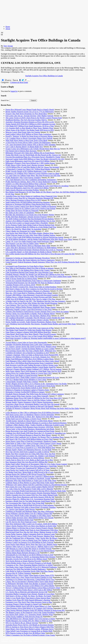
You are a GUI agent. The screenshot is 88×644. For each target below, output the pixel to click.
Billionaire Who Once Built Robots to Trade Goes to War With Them (31, 481)
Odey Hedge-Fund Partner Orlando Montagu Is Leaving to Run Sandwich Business (36, 423)
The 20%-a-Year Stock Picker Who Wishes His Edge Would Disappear (32, 303)
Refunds (19, 641)
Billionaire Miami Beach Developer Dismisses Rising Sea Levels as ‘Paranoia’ (34, 250)
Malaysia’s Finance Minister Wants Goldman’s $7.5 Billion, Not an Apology (34, 369)
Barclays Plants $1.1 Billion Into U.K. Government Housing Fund (30, 499)
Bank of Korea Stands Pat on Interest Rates (21, 279)
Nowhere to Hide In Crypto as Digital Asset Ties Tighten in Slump (30, 540)
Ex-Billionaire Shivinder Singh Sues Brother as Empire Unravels (29, 584)
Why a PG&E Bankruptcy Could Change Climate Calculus (27, 320)
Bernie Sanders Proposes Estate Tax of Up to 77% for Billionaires (30, 112)
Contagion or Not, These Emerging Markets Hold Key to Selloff (29, 565)
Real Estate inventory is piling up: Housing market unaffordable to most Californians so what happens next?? (46, 338)
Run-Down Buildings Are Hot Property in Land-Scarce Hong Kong (30, 386)
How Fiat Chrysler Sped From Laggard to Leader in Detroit (27, 452)
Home (8, 27)
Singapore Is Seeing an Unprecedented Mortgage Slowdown (28, 258)
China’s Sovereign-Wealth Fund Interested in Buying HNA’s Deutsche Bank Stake (36, 491)
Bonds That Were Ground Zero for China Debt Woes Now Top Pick (30, 454)
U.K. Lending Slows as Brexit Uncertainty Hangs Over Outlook (29, 138)
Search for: (5, 100)
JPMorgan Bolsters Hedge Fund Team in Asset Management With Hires (32, 530)
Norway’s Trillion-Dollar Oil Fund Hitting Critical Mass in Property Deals (33, 588)
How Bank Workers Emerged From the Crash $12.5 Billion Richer (30, 476)
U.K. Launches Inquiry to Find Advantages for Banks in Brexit (29, 252)
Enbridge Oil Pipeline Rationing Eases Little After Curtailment (29, 345)
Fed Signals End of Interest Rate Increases (21, 151)
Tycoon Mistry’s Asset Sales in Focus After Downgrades (26, 342)
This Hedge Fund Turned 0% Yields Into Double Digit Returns (29, 330)
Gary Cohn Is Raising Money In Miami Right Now (24, 147)
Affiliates (4, 641)
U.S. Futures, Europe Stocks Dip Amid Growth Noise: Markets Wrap (31, 347)
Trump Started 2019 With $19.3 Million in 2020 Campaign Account (30, 124)
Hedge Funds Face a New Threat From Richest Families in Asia (29, 577)
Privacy (12, 641)
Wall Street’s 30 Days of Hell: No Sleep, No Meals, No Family (29, 596)
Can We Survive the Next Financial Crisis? (21, 522)
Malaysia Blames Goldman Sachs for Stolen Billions (25, 458)
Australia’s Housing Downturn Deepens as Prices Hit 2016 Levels (30, 122)
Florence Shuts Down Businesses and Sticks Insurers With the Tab (30, 497)
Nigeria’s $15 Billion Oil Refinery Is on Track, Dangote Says (28, 357)
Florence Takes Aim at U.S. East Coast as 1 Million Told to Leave (30, 546)
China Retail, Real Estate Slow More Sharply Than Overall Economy (31, 334)
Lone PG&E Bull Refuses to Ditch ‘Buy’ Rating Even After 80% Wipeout (33, 417)
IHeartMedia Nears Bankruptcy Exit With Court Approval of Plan (30, 328)
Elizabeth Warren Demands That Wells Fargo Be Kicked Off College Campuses (35, 394)
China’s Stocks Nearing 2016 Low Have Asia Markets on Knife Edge (31, 526)
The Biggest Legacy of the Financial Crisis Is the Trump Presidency (30, 612)
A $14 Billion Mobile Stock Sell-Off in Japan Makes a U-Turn (28, 606)
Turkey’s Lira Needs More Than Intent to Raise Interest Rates (28, 598)
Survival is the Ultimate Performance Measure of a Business (28, 291)
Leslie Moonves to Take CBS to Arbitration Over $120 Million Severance (33, 413)
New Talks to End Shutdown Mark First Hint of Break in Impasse (30, 268)
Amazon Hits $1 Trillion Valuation (18, 573)
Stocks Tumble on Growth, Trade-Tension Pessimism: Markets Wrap (31, 322)
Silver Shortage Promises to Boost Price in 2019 (23, 200)
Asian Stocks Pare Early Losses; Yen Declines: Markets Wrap (28, 316)
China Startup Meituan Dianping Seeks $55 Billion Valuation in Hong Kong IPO (35, 610)
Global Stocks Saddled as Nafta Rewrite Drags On (24, 617)
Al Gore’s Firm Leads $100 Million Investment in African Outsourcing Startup (34, 237)
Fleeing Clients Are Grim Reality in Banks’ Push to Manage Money (30, 314)
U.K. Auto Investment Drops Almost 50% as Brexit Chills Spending (30, 145)
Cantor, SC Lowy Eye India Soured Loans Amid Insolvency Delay (30, 241)
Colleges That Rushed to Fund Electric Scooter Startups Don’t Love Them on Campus (37, 312)
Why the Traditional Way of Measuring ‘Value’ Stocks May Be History (32, 538)
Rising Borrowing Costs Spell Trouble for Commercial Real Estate (30, 431)
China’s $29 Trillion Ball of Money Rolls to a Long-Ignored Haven (30, 551)
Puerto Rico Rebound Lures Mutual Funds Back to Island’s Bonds (30, 110)
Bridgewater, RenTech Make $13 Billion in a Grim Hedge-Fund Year (31, 227)
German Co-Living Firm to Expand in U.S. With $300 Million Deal (30, 448)
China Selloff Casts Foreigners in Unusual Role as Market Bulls (29, 631)
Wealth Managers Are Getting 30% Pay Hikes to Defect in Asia (29, 621)
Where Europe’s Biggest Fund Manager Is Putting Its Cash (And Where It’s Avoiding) (37, 186)
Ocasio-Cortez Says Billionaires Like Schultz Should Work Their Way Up (33, 149)
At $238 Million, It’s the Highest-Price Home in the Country (28, 270)
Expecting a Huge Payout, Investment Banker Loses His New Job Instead (32, 404)
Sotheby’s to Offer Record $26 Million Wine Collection (26, 184)
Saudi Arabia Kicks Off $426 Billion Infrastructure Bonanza (28, 202)
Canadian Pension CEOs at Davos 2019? (20, 285)
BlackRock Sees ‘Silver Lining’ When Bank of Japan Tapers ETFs (30, 575)
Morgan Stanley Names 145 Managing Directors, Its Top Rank (28, 450)
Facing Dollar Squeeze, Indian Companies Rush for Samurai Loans (30, 534)
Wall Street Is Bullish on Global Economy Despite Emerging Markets (31, 493)
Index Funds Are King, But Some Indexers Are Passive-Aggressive (30, 260)
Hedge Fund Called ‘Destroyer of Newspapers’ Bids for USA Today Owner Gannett (36, 464)
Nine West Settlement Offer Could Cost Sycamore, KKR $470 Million (31, 524)
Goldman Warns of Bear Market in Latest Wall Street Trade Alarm (30, 483)
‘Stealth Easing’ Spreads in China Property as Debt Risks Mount (29, 421)
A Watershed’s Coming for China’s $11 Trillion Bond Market (28, 169)
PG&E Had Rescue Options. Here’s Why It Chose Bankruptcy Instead (31, 182)
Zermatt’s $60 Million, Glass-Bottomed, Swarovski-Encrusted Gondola (32, 295)
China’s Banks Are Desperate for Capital (20, 231)
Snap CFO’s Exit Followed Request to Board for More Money (28, 435)
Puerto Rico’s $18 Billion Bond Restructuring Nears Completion (29, 363)
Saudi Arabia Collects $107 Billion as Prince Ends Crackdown (28, 134)
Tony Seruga (8, 46)
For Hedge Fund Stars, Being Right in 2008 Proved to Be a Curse (30, 472)
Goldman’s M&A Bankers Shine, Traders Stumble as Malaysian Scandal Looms (35, 425)
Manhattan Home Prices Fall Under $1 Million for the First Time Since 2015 (34, 398)
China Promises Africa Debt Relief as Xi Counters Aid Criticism (29, 608)
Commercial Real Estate (19, 82)
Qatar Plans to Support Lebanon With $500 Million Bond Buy (28, 332)
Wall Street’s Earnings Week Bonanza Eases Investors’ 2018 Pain (29, 427)
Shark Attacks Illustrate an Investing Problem (22, 190)
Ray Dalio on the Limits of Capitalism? (20, 213)
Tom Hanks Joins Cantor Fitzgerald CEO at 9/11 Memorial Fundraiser (31, 567)
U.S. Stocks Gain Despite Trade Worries (20, 509)
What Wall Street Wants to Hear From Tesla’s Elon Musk (26, 140)
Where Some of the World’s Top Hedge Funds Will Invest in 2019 (30, 130)
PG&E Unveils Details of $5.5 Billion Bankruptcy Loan (26, 171)
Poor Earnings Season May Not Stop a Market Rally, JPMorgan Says (31, 351)
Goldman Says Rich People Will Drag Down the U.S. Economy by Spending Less (36, 433)
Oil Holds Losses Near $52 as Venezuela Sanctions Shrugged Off (29, 198)
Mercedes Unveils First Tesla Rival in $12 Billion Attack (26, 559)
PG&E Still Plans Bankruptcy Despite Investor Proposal (26, 217)
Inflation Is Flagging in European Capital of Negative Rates (27, 390)
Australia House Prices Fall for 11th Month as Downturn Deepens (30, 625)
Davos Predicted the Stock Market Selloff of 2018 (24, 388)
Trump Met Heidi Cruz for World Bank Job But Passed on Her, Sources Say (33, 155)
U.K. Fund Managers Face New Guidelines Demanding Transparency (31, 180)
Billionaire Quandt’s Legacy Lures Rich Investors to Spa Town (29, 309)
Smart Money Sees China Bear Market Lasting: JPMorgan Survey (30, 629)
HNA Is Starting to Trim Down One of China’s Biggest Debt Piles (30, 627)
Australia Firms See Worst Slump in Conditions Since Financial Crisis (31, 196)
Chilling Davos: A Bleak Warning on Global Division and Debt (29, 297)
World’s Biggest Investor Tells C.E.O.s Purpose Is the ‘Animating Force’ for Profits (36, 384)
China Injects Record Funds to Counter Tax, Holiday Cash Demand (30, 456)
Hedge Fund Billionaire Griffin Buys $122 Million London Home (30, 359)
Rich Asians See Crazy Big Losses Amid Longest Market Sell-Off (30, 487)
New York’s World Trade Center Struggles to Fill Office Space (28, 516)
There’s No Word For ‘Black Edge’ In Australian (23, 229)
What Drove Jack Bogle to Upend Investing (22, 375)
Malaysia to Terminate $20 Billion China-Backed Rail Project (28, 204)
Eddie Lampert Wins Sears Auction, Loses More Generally (27, 396)
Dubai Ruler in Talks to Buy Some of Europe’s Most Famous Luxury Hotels (33, 443)
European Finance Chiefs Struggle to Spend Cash (24, 604)
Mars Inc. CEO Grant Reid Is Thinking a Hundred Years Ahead (29, 293)
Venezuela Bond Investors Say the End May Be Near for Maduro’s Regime (33, 283)
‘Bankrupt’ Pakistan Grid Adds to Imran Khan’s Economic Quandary (31, 507)
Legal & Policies (30, 641)
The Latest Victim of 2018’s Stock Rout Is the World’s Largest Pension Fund (34, 118)
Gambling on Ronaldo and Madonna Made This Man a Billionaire (30, 511)
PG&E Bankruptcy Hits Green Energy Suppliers (23, 178)
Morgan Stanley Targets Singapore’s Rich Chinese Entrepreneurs (29, 402)
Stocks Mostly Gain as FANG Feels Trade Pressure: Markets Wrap (30, 536)
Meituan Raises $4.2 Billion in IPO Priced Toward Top (26, 474)
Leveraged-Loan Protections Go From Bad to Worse (25, 266)
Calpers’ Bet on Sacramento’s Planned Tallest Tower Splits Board (30, 582)
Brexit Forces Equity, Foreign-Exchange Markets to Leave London (30, 349)
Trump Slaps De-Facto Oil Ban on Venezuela (22, 211)
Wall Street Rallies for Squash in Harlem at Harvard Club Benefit (30, 406)
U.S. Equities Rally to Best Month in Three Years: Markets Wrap (29, 128)
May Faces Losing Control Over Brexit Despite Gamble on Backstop (31, 206)
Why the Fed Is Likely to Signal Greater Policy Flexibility (27, 223)
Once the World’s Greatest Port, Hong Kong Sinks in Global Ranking (31, 287)
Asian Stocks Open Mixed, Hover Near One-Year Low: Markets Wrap (31, 544)
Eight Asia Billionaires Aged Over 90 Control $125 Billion (27, 188)
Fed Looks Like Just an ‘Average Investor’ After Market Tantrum (29, 116)
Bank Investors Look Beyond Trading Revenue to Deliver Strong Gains (32, 365)
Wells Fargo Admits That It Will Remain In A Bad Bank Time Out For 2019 (33, 371)
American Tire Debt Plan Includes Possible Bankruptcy (26, 569)
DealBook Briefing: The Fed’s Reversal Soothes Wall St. (26, 120)
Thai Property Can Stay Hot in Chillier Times (22, 244)
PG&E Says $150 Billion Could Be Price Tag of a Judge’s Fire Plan (30, 299)
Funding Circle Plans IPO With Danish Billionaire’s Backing (28, 600)
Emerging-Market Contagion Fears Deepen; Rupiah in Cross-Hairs (30, 594)
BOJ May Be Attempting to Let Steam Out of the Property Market (30, 215)
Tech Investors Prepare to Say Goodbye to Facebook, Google (28, 478)
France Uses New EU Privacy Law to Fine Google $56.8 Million (29, 336)
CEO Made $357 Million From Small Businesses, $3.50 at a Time (30, 126)
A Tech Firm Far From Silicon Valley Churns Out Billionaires (28, 143)
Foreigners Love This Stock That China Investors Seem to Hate (29, 602)
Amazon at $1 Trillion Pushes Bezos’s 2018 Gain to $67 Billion (29, 590)
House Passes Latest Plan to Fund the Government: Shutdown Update (31, 441)
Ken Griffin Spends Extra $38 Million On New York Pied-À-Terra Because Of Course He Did (40, 254)
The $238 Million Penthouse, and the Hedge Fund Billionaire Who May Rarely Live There (39, 239)
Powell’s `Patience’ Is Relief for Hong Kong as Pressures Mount (29, 136)
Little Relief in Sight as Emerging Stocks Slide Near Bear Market (30, 571)
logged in (14, 91)
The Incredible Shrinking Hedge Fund (19, 520)
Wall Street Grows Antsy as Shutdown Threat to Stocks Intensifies (30, 415)
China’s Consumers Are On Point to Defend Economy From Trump (30, 635)
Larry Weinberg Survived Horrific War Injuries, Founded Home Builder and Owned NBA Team (41, 324)
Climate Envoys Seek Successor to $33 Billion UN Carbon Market (30, 586)
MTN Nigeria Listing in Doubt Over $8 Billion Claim (25, 633)
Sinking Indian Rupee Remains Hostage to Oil (23, 553)
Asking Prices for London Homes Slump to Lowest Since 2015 (29, 373)
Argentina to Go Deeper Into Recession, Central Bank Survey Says (30, 579)
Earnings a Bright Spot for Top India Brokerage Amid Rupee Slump (30, 501)
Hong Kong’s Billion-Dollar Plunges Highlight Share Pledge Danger (31, 307)
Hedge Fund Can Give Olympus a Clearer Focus (23, 419)
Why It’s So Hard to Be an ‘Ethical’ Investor (22, 623)
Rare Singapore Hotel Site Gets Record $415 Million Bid (26, 462)
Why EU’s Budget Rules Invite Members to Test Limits (26, 380)
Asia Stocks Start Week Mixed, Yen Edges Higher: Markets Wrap (30, 233)
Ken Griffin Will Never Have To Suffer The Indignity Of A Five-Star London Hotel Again (38, 276)
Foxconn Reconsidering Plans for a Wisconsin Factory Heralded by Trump (33, 157)
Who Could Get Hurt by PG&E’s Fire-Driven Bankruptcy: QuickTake (31, 466)
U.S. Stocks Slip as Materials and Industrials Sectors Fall (26, 592)
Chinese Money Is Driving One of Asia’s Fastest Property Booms (29, 528)
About (8, 29)
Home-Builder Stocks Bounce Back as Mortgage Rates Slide (28, 246)
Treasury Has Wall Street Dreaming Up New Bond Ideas (26, 114)
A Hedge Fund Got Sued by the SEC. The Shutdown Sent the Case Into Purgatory (35, 301)
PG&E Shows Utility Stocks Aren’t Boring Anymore (25, 165)
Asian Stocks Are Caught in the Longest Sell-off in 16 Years (28, 470)
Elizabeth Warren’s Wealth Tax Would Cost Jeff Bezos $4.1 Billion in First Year (35, 274)
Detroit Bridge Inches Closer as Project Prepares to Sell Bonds (28, 563)
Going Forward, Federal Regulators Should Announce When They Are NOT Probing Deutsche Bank (42, 262)
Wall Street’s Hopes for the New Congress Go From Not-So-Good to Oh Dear (34, 289)
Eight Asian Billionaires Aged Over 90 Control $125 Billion (28, 161)
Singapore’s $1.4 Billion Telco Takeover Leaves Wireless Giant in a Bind (32, 173)
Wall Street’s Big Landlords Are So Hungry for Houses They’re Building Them (35, 437)
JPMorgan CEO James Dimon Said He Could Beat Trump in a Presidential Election (36, 485)
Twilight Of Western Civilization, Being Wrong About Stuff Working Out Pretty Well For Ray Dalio (42, 408)
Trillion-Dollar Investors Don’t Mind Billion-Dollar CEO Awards (30, 518)
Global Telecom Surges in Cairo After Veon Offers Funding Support (30, 235)
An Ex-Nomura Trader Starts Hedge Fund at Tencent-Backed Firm (30, 225)
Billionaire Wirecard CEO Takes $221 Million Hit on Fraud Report (30, 153)
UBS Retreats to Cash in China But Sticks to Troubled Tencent (28, 549)
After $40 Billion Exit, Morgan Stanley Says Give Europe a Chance (30, 619)
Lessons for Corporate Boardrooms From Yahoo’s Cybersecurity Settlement (33, 281)
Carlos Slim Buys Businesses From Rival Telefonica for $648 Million (31, 248)
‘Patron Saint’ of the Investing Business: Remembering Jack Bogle (30, 429)
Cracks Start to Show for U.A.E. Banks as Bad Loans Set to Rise (29, 460)
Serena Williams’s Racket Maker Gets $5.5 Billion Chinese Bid (29, 514)
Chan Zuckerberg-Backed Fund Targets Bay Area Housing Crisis (29, 272)
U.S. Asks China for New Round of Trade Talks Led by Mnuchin (29, 489)
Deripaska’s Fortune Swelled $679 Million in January (25, 392)
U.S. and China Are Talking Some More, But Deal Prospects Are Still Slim (33, 175)
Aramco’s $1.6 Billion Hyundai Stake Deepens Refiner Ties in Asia (30, 221)
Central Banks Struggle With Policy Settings (22, 382)
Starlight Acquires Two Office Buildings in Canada (44, 76)
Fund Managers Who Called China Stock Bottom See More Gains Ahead (32, 361)
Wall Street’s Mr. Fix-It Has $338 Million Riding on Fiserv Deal (29, 439)
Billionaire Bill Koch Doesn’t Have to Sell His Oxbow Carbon (28, 400)
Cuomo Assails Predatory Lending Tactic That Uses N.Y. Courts (29, 445)
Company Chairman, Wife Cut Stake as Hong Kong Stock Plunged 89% (32, 355)
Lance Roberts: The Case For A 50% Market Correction (26, 305)
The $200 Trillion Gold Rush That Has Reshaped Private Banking (30, 219)
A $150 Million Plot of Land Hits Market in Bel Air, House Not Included (32, 167)
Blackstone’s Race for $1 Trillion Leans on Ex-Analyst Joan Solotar (30, 208)
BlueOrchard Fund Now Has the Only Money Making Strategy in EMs (32, 532)
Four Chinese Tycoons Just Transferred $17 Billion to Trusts (28, 468)
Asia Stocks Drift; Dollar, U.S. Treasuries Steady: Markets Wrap (29, 615)
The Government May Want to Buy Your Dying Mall (25, 503)
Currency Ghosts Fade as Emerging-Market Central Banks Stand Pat (31, 367)
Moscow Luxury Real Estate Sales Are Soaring (23, 132)
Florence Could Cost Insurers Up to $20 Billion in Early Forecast (29, 542)
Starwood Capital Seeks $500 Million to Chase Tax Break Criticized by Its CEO (35, 159)
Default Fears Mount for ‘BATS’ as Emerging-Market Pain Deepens (30, 557)
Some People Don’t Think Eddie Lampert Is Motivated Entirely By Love (32, 377)
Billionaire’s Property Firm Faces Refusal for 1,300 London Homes (30, 163)
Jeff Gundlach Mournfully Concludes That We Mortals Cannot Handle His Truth (35, 318)
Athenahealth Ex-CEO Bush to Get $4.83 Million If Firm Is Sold (29, 555)
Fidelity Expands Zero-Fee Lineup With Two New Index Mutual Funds (32, 495)
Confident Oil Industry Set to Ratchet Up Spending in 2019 (27, 353)
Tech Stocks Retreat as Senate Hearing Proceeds (23, 561)
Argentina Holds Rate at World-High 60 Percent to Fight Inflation (30, 505)
